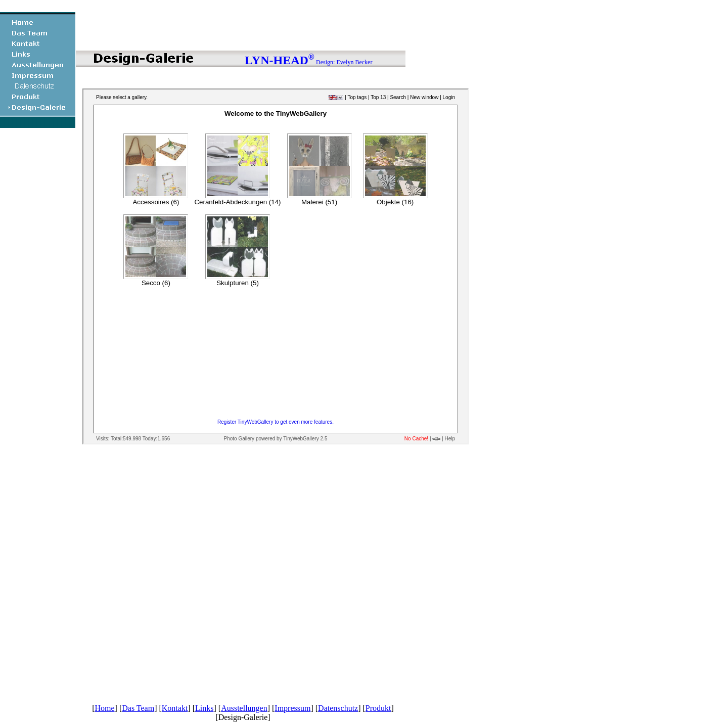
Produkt (378, 708)
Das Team (138, 708)
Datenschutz (338, 708)
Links (204, 708)
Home (104, 708)
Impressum (292, 708)
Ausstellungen (244, 708)
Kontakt (175, 708)
